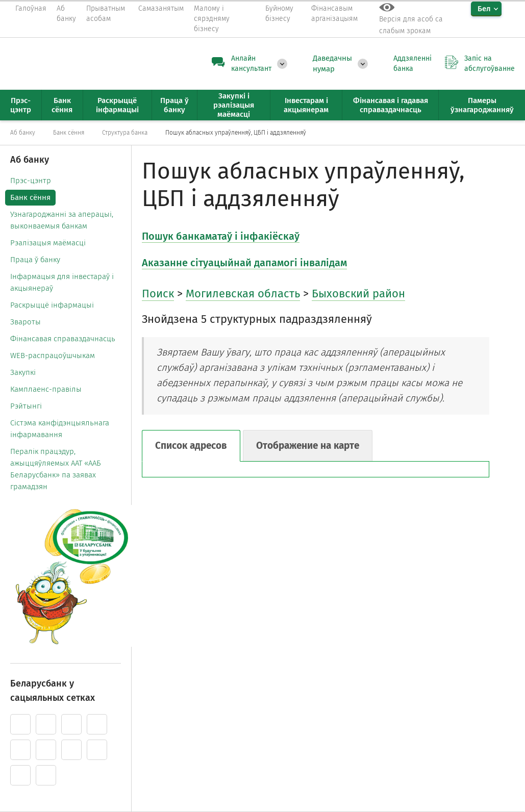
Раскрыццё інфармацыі (52, 305)
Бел (484, 9)
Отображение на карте (308, 446)
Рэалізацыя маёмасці (48, 243)
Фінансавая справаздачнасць (63, 339)
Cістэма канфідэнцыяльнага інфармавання (60, 429)
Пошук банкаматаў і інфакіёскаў (221, 236)
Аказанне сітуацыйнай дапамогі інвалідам (244, 263)
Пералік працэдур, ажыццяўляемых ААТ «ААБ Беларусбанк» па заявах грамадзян (56, 469)
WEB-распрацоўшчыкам (53, 356)
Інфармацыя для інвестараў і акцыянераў (62, 282)
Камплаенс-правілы (46, 389)
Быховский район (358, 294)
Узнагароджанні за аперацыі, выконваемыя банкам (62, 220)
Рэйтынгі (26, 406)
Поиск (158, 294)
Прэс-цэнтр (31, 181)
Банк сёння (30, 197)
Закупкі (23, 372)
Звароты (26, 322)
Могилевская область (243, 294)
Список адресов (191, 446)
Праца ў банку (35, 260)
